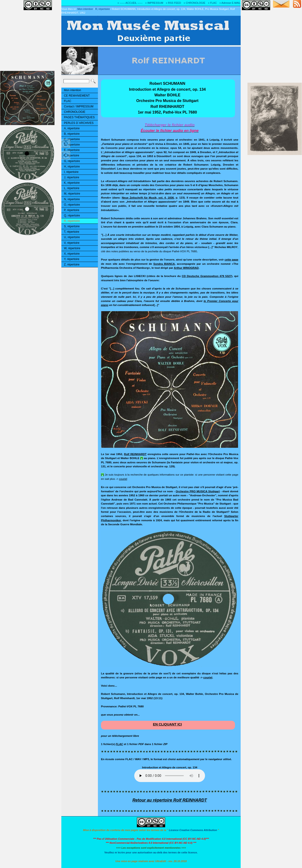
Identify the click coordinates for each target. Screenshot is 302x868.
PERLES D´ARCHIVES (79, 123)
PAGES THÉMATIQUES (79, 117)
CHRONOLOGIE (75, 112)
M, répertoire (72, 194)
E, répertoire (72, 150)
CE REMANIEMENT (77, 96)
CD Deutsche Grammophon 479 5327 (206, 276)
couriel (123, 479)
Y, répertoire (72, 259)
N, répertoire (72, 199)
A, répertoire (72, 128)
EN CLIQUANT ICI (167, 724)
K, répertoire (72, 183)
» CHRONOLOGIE (194, 3)
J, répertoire (71, 177)
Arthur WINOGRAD (186, 268)
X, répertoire (72, 254)
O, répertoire (72, 205)
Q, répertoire (72, 216)
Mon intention (85, 9)
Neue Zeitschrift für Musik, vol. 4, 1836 (148, 198)
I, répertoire (71, 172)
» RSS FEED (173, 3)
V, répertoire (72, 243)
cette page (231, 259)
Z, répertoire (72, 265)
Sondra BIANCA (164, 264)
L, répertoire (72, 188)
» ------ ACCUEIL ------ (130, 3)
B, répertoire (72, 134)
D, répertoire (72, 145)
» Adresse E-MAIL (230, 3)
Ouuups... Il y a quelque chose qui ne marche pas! (170, 776)
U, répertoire (72, 237)
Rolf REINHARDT (135, 454)
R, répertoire (103, 9)
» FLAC (212, 3)
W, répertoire (72, 248)
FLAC (68, 101)
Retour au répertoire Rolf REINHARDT (170, 800)
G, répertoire (72, 161)
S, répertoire (72, 226)
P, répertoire (72, 210)
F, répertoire (71, 155)
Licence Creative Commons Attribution (193, 830)
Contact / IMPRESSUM (79, 106)
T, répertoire (71, 232)
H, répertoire (72, 167)
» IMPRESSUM (154, 3)
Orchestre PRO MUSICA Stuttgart (198, 491)
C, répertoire (72, 139)
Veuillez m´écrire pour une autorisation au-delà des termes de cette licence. (151, 852)
